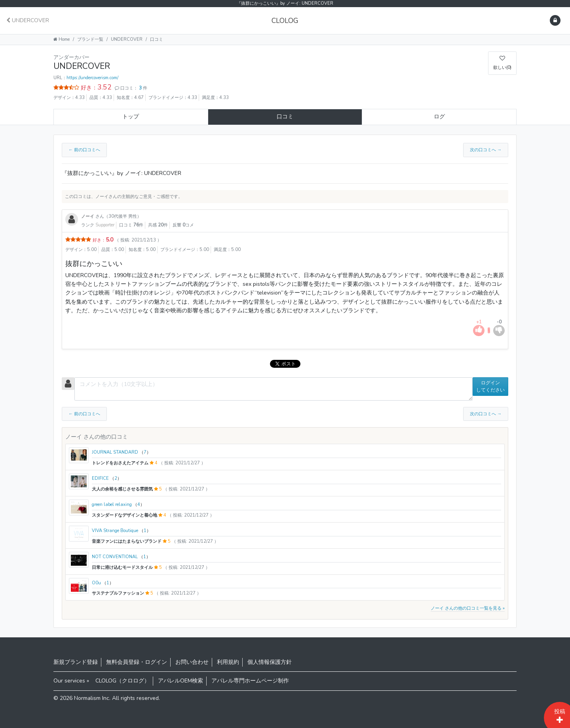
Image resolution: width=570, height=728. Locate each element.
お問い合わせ (192, 662)
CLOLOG (285, 21)
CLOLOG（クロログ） (123, 681)
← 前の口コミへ (84, 150)
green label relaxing (112, 505)
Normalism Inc (92, 698)
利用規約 (228, 662)
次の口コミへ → (486, 150)
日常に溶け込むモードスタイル (123, 567)
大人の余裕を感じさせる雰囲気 (123, 489)
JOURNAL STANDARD (116, 452)
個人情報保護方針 (270, 662)
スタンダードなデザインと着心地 (125, 515)
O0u (97, 583)
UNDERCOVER (28, 20)
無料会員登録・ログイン (137, 662)
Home (62, 39)
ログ (439, 117)
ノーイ (88, 216)
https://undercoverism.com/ (92, 78)
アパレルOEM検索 (180, 681)
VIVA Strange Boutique (116, 531)
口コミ (285, 117)
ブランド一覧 (90, 39)
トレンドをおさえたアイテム (121, 463)
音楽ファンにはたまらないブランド (127, 541)
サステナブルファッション (119, 593)
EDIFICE (101, 478)
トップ (131, 117)
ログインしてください (490, 386)
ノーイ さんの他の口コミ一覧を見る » (468, 608)
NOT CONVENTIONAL (115, 557)
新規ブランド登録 (76, 662)
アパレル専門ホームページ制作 (250, 681)
